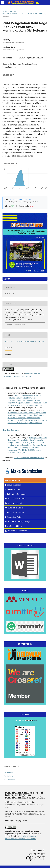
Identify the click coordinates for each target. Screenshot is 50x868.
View (35, 721)
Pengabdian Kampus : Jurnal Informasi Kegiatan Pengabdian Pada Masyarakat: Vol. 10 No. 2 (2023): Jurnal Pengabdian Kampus (27, 420)
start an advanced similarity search (29, 458)
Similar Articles (11, 430)
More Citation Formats (16, 324)
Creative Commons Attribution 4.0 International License (21, 837)
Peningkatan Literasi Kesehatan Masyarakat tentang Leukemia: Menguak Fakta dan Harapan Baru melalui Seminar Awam (27, 441)
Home (5, 11)
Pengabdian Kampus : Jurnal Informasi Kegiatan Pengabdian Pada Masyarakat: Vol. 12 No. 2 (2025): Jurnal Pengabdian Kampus (27, 449)
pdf (8, 279)
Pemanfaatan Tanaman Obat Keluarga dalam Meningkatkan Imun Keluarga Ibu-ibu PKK (27, 414)
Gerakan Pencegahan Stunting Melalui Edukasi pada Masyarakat (24, 397)
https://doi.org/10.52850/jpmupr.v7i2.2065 (25, 58)
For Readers (8, 772)
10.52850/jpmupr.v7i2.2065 (21, 199)
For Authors (8, 776)
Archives (14, 11)
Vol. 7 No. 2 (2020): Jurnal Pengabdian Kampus (24, 14)
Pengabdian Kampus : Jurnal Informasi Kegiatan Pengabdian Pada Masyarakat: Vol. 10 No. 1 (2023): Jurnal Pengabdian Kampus (27, 403)
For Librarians (9, 780)
